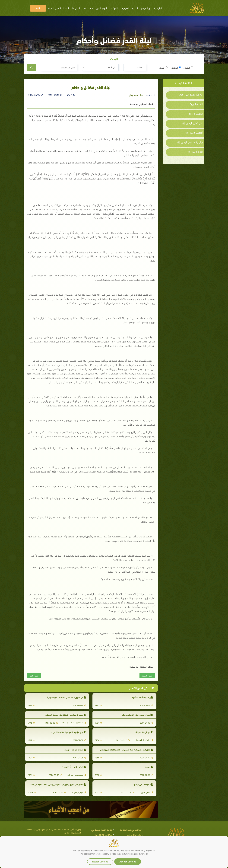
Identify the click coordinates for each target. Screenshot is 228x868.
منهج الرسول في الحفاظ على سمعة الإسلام (66, 715)
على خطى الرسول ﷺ (193, 123)
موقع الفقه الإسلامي (102, 829)
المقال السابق (147, 675)
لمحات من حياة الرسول (75, 749)
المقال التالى (34, 675)
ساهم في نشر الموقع (130, 829)
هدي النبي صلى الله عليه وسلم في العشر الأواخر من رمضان (127, 749)
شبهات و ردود (196, 113)
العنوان (188, 67)
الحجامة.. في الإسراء (143, 784)
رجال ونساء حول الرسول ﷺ (190, 142)
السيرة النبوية (196, 104)
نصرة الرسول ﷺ (195, 151)
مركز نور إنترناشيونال (103, 835)
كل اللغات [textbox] (111, 67)
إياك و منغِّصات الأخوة (142, 697)
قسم (164, 67)
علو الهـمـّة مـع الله (144, 732)
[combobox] (135, 67)
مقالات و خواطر (137, 95)
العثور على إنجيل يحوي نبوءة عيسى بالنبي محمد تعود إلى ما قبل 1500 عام (53, 784)
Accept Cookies (128, 861)
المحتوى (175, 67)
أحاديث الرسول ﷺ (194, 132)
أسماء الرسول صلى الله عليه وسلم (138, 715)
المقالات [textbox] (139, 67)
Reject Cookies (100, 861)
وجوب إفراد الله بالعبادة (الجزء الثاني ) (69, 732)
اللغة (38, 8)
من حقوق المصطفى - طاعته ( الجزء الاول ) (67, 697)
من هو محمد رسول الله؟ (191, 94)
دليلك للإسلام (134, 835)
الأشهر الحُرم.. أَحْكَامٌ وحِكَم (73, 767)
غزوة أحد (148, 767)
